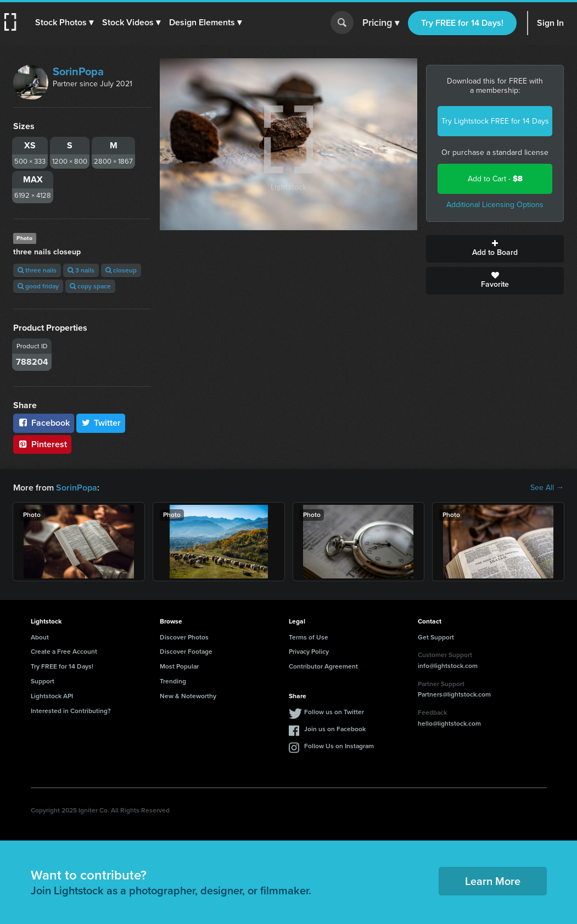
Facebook (44, 423)
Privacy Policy (309, 652)
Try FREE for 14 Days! (462, 23)
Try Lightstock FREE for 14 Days (495, 121)
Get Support (436, 637)
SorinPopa (78, 71)
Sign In (550, 23)
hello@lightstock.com (449, 723)
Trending (173, 681)
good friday (38, 286)
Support (43, 681)
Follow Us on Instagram (339, 746)
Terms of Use (309, 637)
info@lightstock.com (448, 666)
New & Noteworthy (188, 696)
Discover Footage (186, 652)
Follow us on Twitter (334, 712)
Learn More (493, 881)
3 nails (81, 270)
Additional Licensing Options (495, 205)
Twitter (101, 423)
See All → (547, 488)
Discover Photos (184, 637)
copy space (90, 286)
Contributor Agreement (323, 666)
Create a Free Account (64, 652)
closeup (121, 270)
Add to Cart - (495, 179)
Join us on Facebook (335, 729)
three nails (37, 270)
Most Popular (179, 666)
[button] (64, 23)
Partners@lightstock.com (454, 694)
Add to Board (495, 249)
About (40, 637)
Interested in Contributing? (71, 711)
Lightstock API (52, 696)
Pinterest (42, 444)
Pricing (381, 23)
